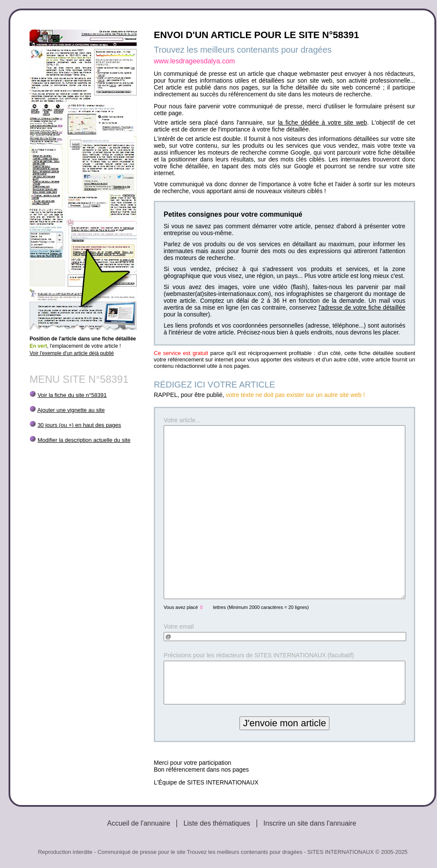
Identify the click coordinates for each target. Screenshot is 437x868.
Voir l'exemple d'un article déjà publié (72, 353)
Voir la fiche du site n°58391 (72, 395)
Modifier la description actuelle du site (84, 440)
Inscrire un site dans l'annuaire (310, 823)
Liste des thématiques (217, 823)
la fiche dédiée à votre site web (323, 122)
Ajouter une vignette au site (71, 410)
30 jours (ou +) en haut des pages (79, 425)
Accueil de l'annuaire (139, 823)
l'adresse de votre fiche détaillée (362, 307)
